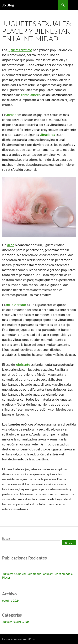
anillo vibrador (16, 305)
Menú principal (73, 5)
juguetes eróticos (20, 50)
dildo (11, 245)
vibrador (12, 115)
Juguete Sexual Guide (16, 622)
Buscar (7, 538)
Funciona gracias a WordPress (19, 639)
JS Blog (8, 5)
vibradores (47, 134)
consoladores (31, 95)
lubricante (23, 364)
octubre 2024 (11, 600)
